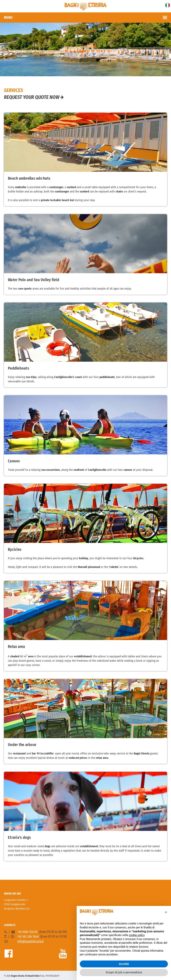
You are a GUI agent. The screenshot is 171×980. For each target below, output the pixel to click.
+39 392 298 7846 (28, 937)
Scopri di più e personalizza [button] (124, 972)
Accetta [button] (124, 964)
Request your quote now (34, 97)
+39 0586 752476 (27, 932)
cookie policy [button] (137, 935)
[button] (166, 912)
